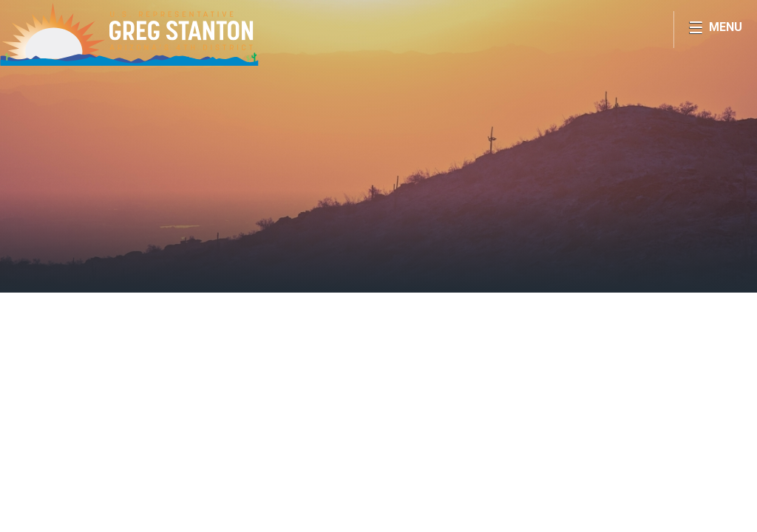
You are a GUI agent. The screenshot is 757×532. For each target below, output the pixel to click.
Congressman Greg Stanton (129, 34)
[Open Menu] (715, 30)
